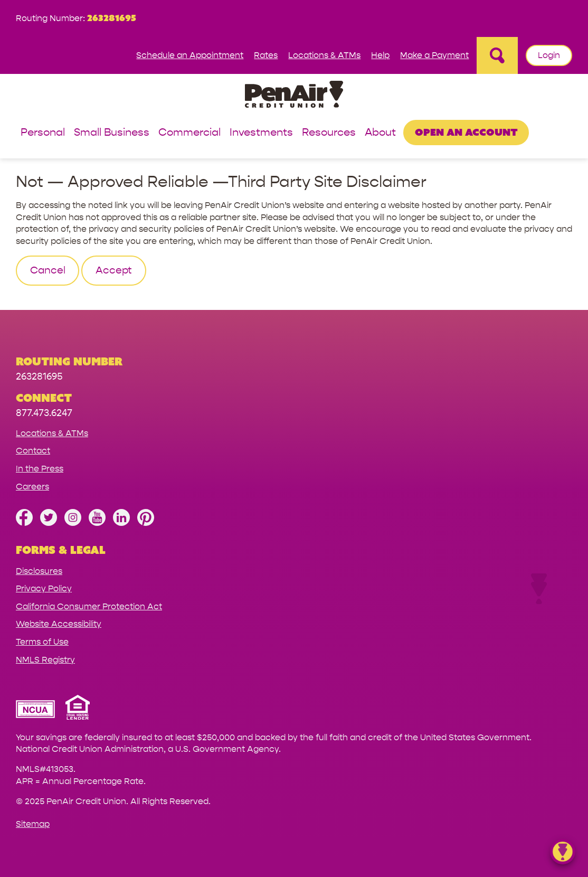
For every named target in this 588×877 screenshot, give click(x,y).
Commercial (189, 133)
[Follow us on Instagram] (73, 523)
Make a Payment (434, 55)
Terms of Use (42, 642)
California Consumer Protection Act (89, 606)
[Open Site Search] (497, 55)
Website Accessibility (59, 624)
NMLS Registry (45, 660)
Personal (43, 133)
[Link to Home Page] (294, 96)
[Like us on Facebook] (24, 523)
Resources (329, 133)
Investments (261, 133)
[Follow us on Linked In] (121, 523)
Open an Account (466, 132)
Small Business (112, 133)
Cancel (48, 270)
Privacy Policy (44, 588)
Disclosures (39, 571)
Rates (266, 55)
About (380, 133)
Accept (114, 270)
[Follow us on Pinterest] (146, 523)
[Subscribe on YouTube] (97, 523)
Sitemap (33, 824)
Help (380, 55)
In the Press (40, 469)
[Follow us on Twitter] (49, 523)
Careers (32, 487)
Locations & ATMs (324, 55)
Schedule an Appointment (190, 55)
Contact (33, 451)
